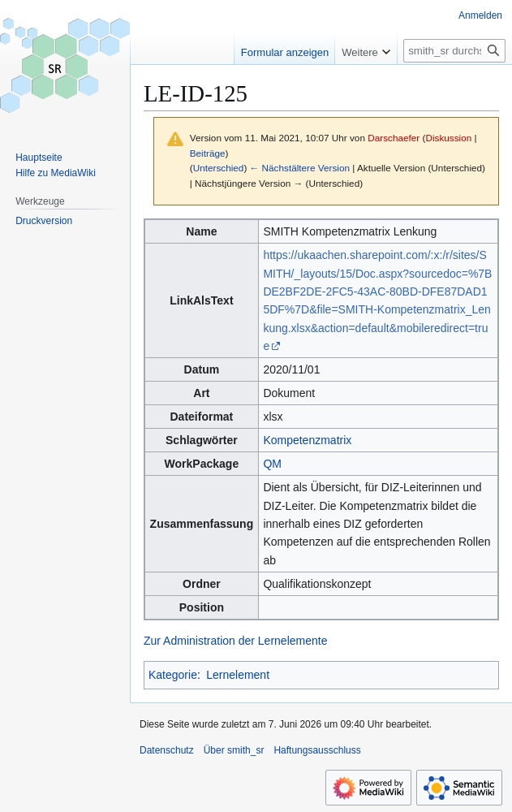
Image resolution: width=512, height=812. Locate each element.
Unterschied (219, 168)
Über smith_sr (234, 750)
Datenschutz (167, 750)
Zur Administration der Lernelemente (235, 641)
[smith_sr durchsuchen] (454, 51)
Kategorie (173, 675)
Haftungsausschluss (317, 750)
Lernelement (238, 675)
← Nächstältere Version (300, 168)
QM (272, 464)
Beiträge (208, 153)
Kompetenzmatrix (307, 440)
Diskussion (448, 138)
